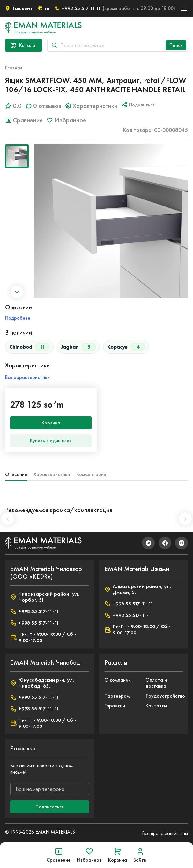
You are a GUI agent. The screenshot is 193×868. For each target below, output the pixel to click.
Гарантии (115, 706)
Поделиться (138, 105)
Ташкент (19, 8)
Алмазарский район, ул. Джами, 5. (138, 589)
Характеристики (52, 474)
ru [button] (44, 8)
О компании (118, 680)
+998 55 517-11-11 (35, 611)
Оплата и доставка (156, 683)
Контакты (156, 706)
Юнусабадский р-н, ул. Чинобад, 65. (42, 683)
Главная (14, 68)
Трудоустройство (164, 696)
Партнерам (117, 696)
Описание (16, 474)
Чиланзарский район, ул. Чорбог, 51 (45, 597)
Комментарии (91, 474)
